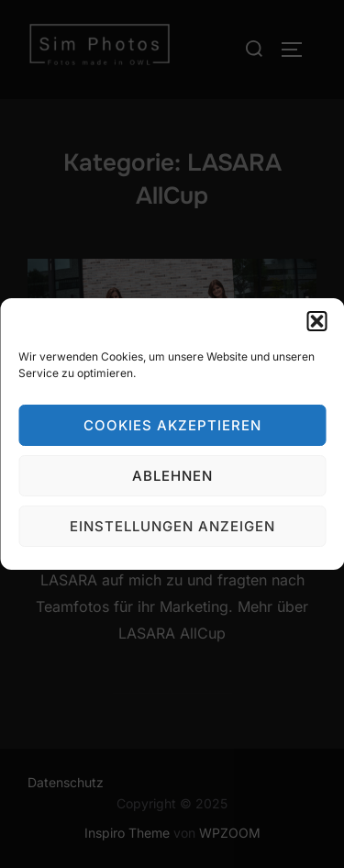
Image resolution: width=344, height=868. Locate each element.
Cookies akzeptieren (172, 425)
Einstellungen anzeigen (172, 526)
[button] (316, 321)
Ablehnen (172, 476)
